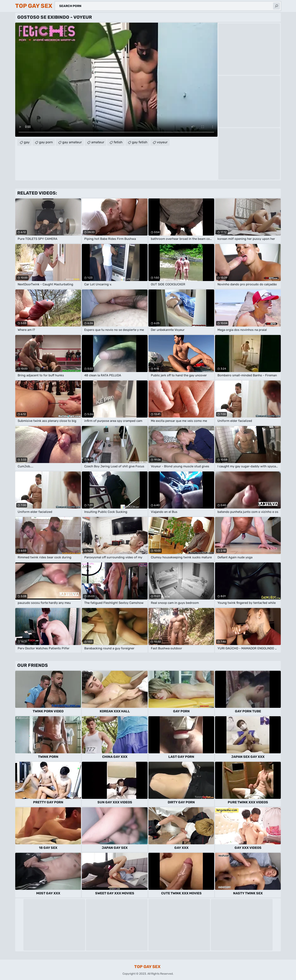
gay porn (46, 142)
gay (27, 142)
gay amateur (72, 142)
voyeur (162, 142)
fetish (118, 142)
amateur (98, 142)
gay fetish (140, 142)
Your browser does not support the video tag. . (116, 80)
